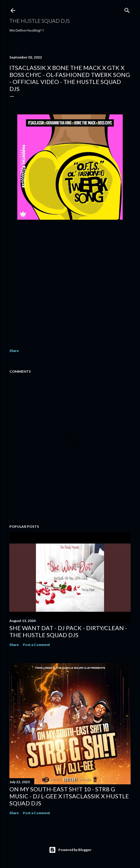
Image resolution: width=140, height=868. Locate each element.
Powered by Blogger (70, 850)
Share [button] (14, 351)
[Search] (127, 9)
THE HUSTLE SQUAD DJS (40, 21)
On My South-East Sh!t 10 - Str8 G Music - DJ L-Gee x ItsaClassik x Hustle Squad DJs (69, 796)
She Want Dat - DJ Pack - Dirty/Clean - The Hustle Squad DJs (68, 631)
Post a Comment (36, 645)
